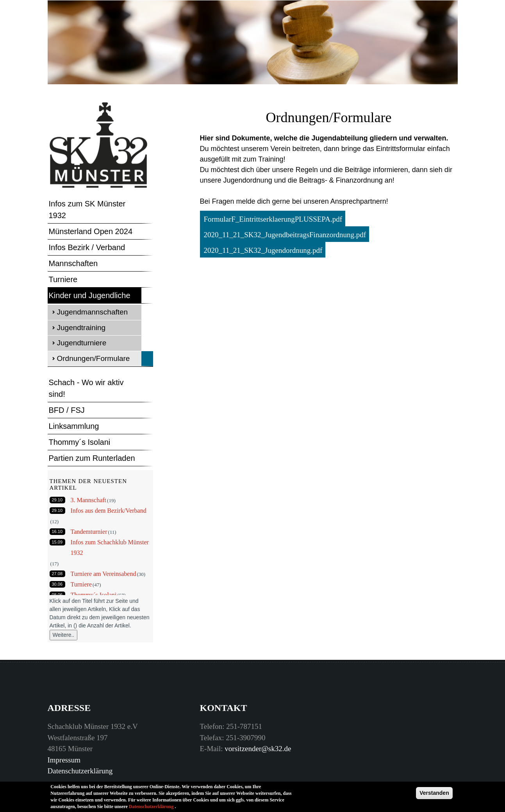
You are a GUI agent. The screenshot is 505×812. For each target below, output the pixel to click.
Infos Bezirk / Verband (87, 247)
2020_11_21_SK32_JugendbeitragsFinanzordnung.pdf (285, 235)
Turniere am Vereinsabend (103, 574)
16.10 (57, 531)
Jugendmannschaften (93, 312)
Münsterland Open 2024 (91, 231)
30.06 (57, 584)
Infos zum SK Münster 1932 (87, 210)
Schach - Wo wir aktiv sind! (86, 388)
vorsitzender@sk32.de (258, 749)
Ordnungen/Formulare (94, 358)
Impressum (64, 760)
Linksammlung (74, 426)
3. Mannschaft (89, 500)
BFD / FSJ (67, 410)
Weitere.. (64, 635)
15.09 (57, 542)
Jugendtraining (81, 328)
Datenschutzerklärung (80, 771)
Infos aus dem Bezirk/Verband (109, 511)
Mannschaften (73, 263)
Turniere (63, 279)
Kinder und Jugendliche (90, 295)
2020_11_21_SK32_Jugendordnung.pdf (263, 250)
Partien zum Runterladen (92, 458)
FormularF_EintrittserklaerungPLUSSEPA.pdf (273, 219)
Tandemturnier (89, 532)
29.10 (57, 500)
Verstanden (434, 795)
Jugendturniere (82, 343)
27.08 (57, 574)
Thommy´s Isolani (80, 442)
